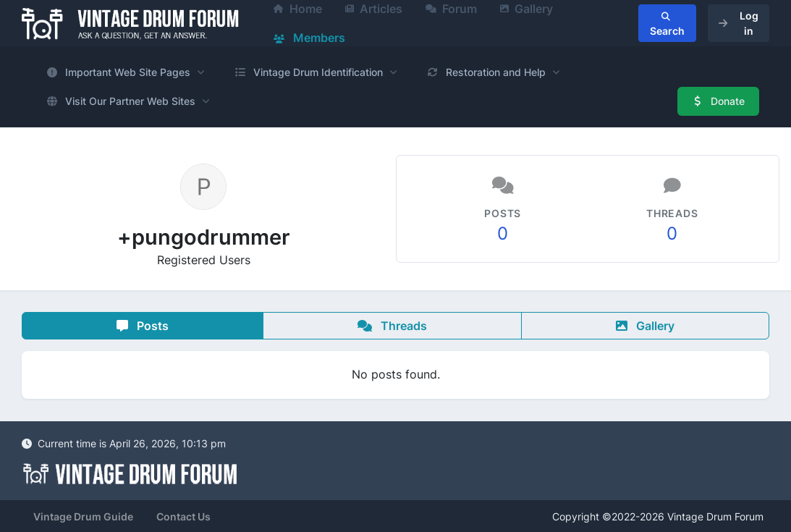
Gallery (645, 326)
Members (309, 38)
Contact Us (183, 516)
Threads (392, 326)
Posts (143, 326)
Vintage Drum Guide (83, 516)
